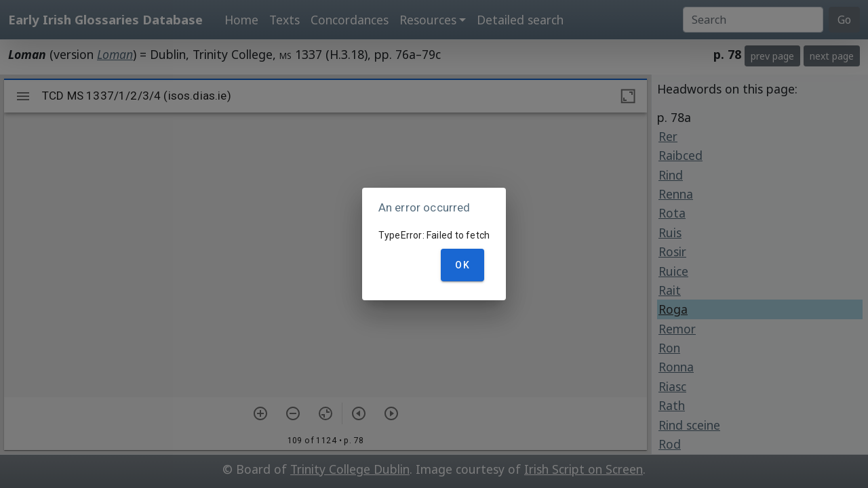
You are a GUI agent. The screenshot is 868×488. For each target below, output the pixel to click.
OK (462, 265)
